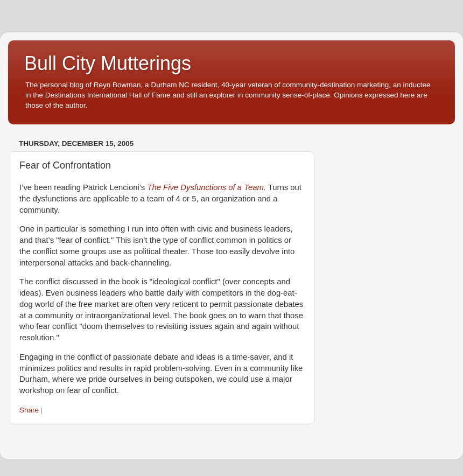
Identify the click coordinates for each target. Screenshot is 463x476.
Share (29, 410)
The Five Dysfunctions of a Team (205, 187)
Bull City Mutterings (108, 63)
